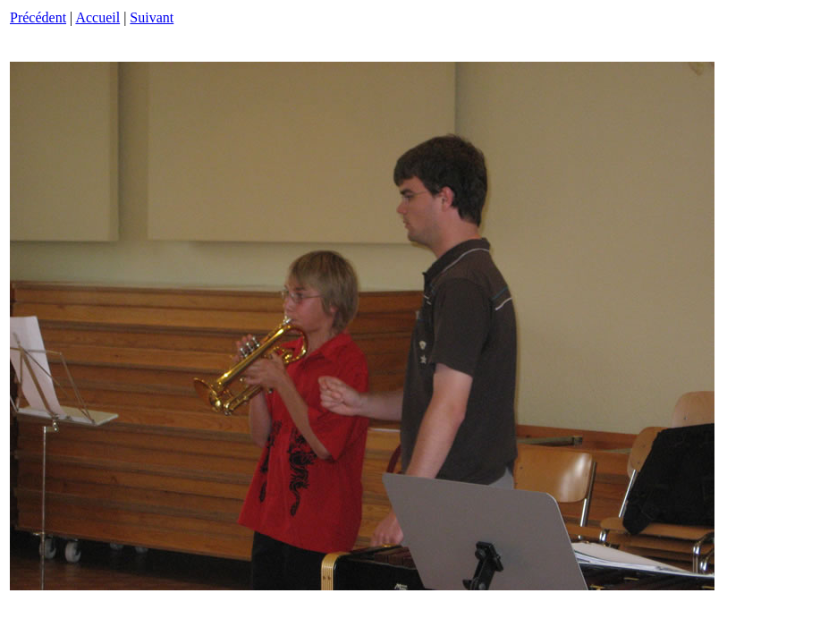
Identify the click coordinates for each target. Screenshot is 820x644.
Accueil (97, 17)
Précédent (38, 17)
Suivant (152, 17)
